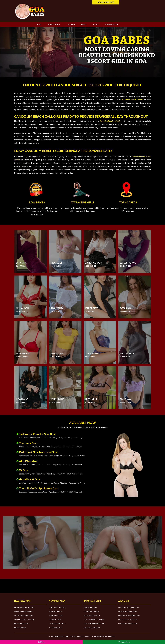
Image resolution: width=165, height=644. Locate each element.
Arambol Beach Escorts (24, 620)
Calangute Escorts (57, 624)
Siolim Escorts (55, 620)
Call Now (41, 642)
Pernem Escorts (90, 607)
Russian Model (54, 24)
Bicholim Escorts (22, 624)
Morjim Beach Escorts (128, 612)
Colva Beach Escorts (92, 628)
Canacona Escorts (91, 612)
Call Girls (71, 24)
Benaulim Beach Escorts (24, 607)
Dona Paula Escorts (57, 607)
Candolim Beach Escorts (94, 620)
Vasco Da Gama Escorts (128, 624)
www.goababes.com (60, 636)
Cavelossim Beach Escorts (95, 624)
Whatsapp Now (124, 642)
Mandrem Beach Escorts (129, 607)
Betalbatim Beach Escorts (129, 616)
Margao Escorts (56, 616)
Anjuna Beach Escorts (24, 616)
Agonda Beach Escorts (24, 612)
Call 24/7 (109, 2)
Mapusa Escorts (56, 612)
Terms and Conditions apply (104, 636)
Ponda (96, 24)
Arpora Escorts (55, 628)
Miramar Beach (111, 24)
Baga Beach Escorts (92, 616)
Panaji (84, 24)
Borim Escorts (20, 628)
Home (39, 24)
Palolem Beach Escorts (128, 620)
